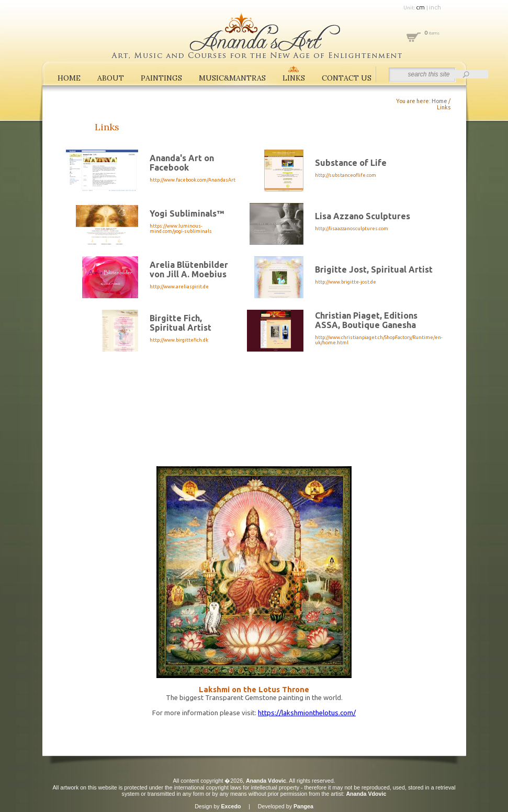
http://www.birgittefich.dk (179, 340)
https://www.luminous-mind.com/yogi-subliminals (181, 229)
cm (421, 7)
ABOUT (111, 78)
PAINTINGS (161, 78)
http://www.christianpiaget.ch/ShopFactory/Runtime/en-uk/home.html (379, 340)
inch (435, 7)
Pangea (303, 806)
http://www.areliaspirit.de (179, 287)
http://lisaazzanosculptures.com (352, 229)
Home (439, 101)
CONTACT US (347, 78)
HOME (69, 78)
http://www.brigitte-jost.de (346, 282)
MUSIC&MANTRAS (232, 78)
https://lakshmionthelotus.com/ (307, 713)
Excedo (231, 806)
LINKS (294, 78)
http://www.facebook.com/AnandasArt (193, 180)
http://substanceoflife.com (346, 175)
